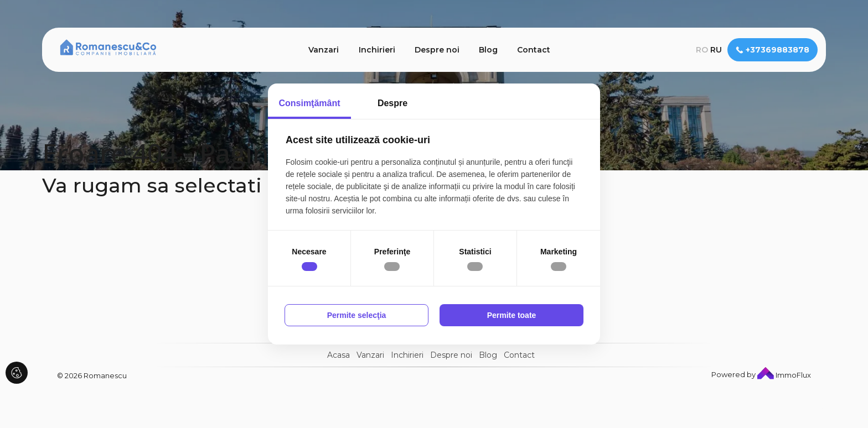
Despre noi (437, 50)
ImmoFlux (784, 375)
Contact (534, 50)
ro (702, 50)
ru (716, 50)
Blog (488, 50)
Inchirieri (377, 50)
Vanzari (324, 50)
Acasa (339, 355)
